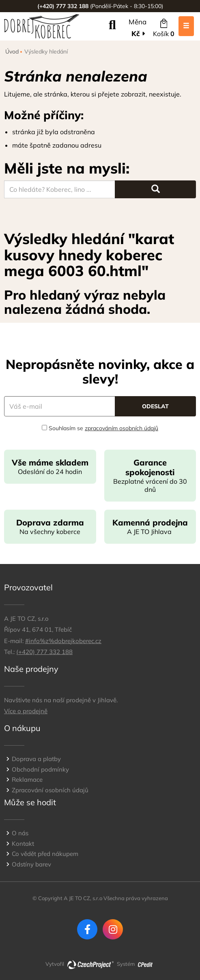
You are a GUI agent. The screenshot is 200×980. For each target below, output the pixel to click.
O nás (20, 833)
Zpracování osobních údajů (50, 790)
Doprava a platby (36, 759)
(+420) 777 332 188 (44, 652)
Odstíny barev (31, 864)
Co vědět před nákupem (45, 854)
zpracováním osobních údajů (122, 428)
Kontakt (23, 844)
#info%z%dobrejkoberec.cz (63, 641)
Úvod (12, 51)
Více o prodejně (26, 711)
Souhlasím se (100, 428)
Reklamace (27, 779)
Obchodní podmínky (40, 769)
